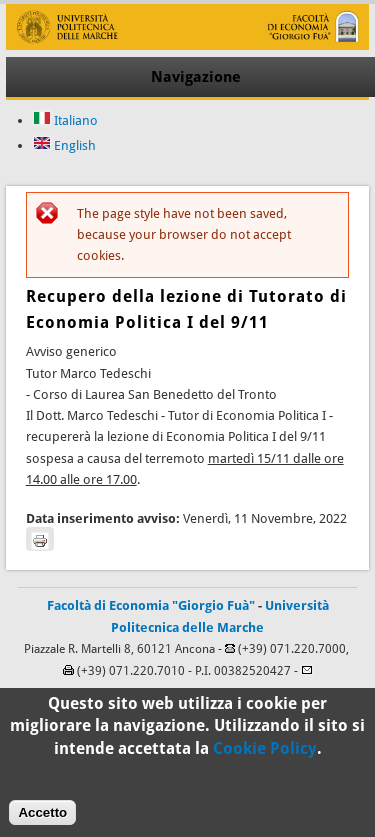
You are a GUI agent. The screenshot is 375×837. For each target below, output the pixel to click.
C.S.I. (276, 693)
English (64, 145)
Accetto (42, 821)
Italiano (65, 120)
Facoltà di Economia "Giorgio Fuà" (151, 605)
